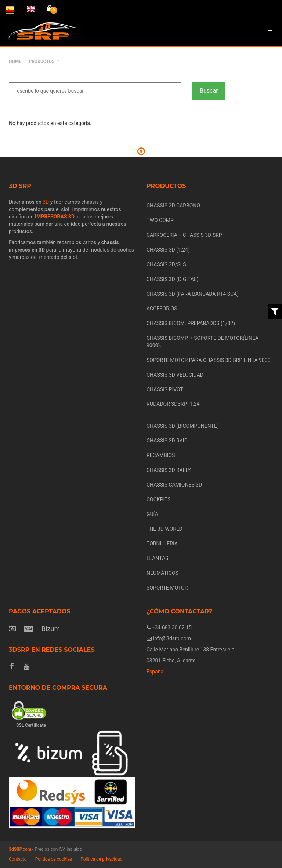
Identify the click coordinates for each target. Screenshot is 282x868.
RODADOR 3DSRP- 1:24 (173, 404)
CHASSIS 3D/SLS (166, 264)
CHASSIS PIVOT (165, 389)
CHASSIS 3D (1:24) (168, 250)
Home (15, 61)
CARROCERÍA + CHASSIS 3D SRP (184, 235)
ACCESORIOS (162, 309)
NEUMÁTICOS (162, 573)
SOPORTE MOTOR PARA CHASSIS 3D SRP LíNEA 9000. (209, 360)
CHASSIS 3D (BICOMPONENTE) (183, 426)
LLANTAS (157, 558)
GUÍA (152, 514)
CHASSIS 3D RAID (167, 441)
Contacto (18, 859)
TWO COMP (160, 220)
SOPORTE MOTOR (167, 588)
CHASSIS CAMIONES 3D (174, 485)
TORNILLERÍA (162, 544)
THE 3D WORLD (164, 529)
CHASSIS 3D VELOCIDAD (175, 375)
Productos (41, 61)
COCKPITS (159, 499)
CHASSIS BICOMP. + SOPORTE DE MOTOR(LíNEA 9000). (203, 342)
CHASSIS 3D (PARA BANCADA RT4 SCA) (193, 294)
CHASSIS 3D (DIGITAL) (172, 279)
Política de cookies (54, 859)
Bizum (51, 629)
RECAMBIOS (161, 455)
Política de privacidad (101, 859)
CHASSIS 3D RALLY (169, 470)
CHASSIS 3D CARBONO (173, 206)
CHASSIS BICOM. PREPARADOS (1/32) (191, 323)
